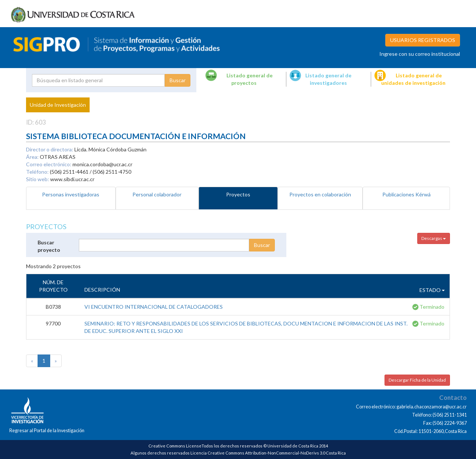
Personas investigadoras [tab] (71, 194)
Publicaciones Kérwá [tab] (406, 194)
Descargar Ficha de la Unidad (417, 380)
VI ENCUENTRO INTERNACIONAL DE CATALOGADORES (154, 307)
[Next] (56, 361)
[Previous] (32, 361)
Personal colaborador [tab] (157, 194)
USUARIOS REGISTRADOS (423, 40)
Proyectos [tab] (238, 194)
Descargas (434, 238)
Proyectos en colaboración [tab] (320, 194)
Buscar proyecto (49, 246)
